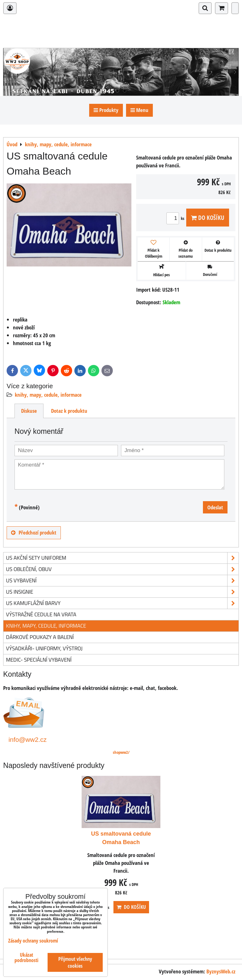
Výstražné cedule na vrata (41, 614)
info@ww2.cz (28, 739)
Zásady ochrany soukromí (33, 941)
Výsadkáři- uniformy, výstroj (44, 648)
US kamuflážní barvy (122, 603)
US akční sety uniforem (122, 558)
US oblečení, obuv (122, 569)
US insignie (122, 592)
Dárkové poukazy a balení (40, 637)
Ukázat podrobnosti (26, 958)
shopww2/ (121, 752)
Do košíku (208, 218)
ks (176, 218)
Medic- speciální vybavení (39, 660)
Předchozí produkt (34, 532)
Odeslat (215, 507)
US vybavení (122, 581)
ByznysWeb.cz (221, 971)
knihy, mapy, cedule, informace (48, 395)
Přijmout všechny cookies (75, 962)
